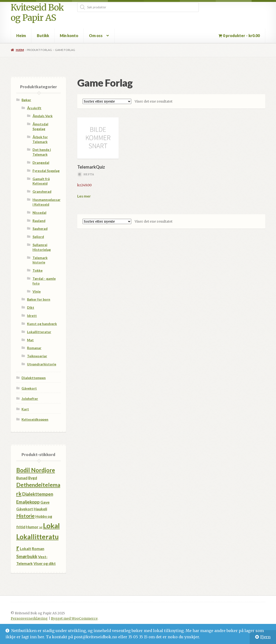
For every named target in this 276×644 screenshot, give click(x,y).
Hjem (20, 50)
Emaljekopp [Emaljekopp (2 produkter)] (28, 502)
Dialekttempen (34, 378)
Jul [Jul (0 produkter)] (41, 527)
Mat (30, 340)
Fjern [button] (265, 637)
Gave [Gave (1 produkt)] (45, 502)
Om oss (96, 36)
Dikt (31, 307)
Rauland (39, 221)
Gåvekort (29, 388)
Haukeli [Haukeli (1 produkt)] (40, 509)
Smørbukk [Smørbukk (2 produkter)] (27, 556)
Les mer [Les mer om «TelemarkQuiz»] (84, 196)
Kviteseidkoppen (35, 419)
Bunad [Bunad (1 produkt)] (22, 478)
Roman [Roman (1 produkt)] (38, 548)
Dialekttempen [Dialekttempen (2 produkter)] (38, 494)
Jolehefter (30, 399)
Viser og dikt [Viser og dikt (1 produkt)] (45, 563)
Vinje (37, 291)
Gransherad (42, 191)
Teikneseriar (37, 356)
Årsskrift (34, 108)
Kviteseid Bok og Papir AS (37, 13)
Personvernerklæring (29, 619)
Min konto (69, 36)
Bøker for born (39, 299)
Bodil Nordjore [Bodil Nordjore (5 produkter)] (36, 470)
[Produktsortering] (107, 101)
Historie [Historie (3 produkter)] (25, 516)
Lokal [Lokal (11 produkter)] (51, 526)
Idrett (32, 316)
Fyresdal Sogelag (46, 171)
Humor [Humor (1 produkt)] (32, 527)
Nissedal (39, 212)
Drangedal (41, 162)
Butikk (43, 36)
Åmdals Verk (43, 116)
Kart (25, 409)
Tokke (38, 270)
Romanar (34, 348)
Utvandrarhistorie (42, 364)
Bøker (26, 100)
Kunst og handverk (42, 324)
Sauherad (40, 228)
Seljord (38, 237)
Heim (21, 36)
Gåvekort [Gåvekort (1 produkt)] (25, 509)
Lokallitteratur (39, 332)
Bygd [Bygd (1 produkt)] (33, 478)
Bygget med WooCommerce (74, 619)
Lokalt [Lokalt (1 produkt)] (25, 548)
